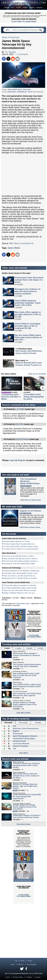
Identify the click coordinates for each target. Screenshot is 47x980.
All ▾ (8, 30)
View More (23, 753)
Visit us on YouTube (37, 374)
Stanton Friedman (20, 746)
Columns (39, 7)
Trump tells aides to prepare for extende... (21, 585)
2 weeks (18, 648)
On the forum (9, 534)
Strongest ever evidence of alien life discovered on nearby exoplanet (28, 291)
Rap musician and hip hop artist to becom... (21, 559)
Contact (38, 977)
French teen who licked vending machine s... (22, 561)
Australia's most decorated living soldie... (20, 564)
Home (7, 7)
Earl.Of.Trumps (22, 439)
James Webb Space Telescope (19, 89)
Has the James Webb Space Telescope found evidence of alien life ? (28, 337)
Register (22, 460)
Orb (14, 726)
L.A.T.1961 (20, 409)
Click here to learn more (31, 500)
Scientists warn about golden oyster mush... (21, 573)
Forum (19, 7)
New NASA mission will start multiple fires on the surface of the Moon (26, 776)
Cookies (29, 977)
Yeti (14, 749)
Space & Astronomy (11, 37)
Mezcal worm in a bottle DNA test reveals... (21, 578)
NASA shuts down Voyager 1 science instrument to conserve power (26, 655)
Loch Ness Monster (21, 744)
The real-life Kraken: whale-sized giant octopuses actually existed (27, 685)
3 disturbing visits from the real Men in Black (11, 397)
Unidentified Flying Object (24, 739)
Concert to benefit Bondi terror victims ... (20, 556)
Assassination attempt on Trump (17, 541)
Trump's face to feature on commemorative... (22, 549)
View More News (23, 713)
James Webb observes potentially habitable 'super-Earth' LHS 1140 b (28, 303)
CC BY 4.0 (32, 92)
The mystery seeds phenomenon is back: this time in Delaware (27, 665)
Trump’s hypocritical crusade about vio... (20, 544)
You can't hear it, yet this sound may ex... (20, 576)
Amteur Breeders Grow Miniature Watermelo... (22, 571)
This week (8, 723)
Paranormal (18, 734)
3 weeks (29, 648)
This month (23, 723)
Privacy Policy (18, 977)
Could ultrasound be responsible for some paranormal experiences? (27, 797)
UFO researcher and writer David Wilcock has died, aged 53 (27, 694)
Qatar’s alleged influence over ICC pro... (20, 593)
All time (38, 723)
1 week (7, 648)
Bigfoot (16, 731)
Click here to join (23, 603)
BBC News (14, 243)
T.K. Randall (10, 52)
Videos (25, 7)
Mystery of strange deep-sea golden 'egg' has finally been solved (25, 786)
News (13, 7)
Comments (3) (27, 243)
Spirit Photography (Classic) (25, 736)
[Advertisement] (24, 174)
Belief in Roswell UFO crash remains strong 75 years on (29, 364)
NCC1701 (19, 424)
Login (12, 460)
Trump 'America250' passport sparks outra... (22, 546)
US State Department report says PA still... (21, 588)
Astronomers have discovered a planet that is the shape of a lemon (29, 280)
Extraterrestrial (19, 741)
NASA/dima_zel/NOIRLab (17, 92)
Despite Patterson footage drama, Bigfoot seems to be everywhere (25, 704)
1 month (40, 648)
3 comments (22, 54)
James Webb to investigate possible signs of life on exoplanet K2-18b (28, 326)
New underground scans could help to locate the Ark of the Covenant (26, 675)
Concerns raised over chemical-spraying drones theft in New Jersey (27, 765)
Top (16, 961)
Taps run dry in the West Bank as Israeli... (20, 590)
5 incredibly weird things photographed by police (34, 397)
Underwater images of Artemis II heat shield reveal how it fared (27, 816)
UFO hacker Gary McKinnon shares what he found (29, 352)
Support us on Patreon (30, 511)
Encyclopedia (32, 964)
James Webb (14, 248)
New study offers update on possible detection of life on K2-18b (28, 314)
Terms (8, 977)
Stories (32, 7)
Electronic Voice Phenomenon (26, 729)
